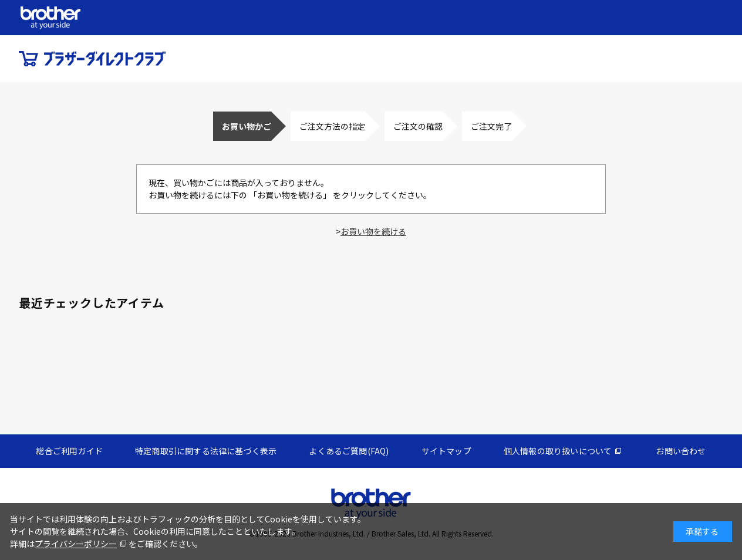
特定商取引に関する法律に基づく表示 (206, 451)
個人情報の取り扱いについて (558, 451)
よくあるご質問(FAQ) (349, 451)
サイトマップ (446, 451)
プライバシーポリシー (76, 544)
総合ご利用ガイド (69, 451)
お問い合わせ (681, 451)
